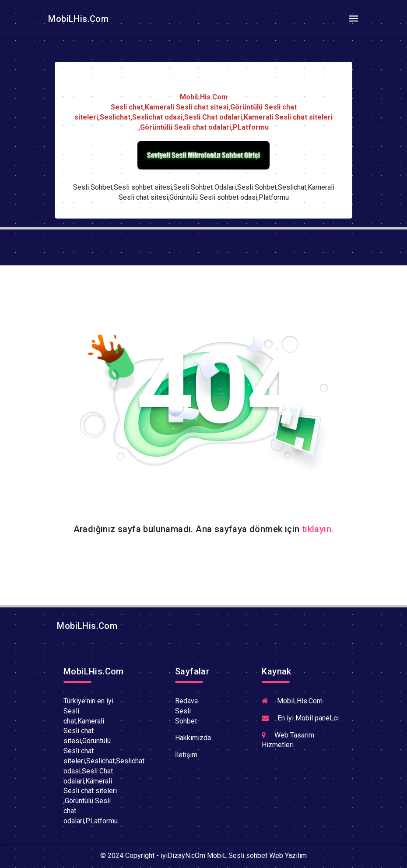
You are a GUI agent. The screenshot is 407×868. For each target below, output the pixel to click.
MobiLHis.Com (77, 19)
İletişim (186, 755)
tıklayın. (318, 529)
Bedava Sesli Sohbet (186, 711)
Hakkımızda (193, 738)
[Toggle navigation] (353, 19)
